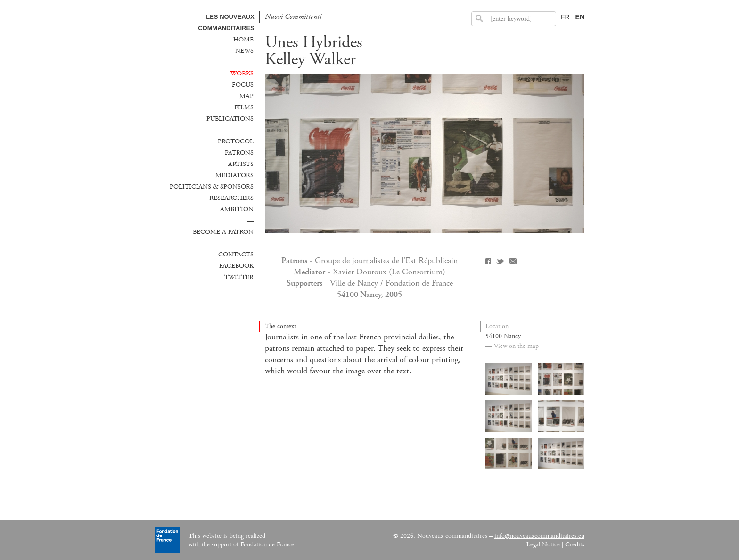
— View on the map (512, 346)
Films (244, 107)
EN (580, 17)
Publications (230, 119)
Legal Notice (543, 544)
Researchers (231, 198)
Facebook (236, 266)
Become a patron (223, 232)
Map (246, 96)
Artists (241, 164)
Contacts (236, 255)
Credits (575, 544)
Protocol (236, 141)
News (244, 51)
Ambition (237, 209)
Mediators (234, 175)
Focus (243, 85)
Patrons (239, 153)
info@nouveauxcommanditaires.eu (539, 536)
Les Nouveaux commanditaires (226, 22)
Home (243, 40)
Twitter (239, 277)
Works (242, 74)
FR (565, 17)
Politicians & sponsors (212, 187)
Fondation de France (267, 544)
